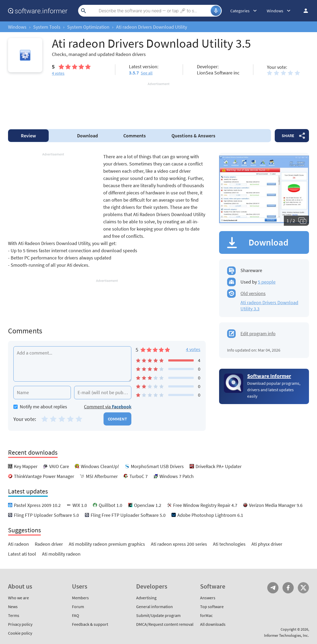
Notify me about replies (40, 407)
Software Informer (269, 376)
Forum (78, 607)
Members (80, 598)
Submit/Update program (158, 615)
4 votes (193, 349)
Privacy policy (20, 624)
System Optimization (88, 27)
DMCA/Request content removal (165, 624)
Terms (14, 615)
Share (288, 135)
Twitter (303, 588)
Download (87, 136)
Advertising (146, 598)
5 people (267, 282)
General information (154, 607)
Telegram (273, 588)
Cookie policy (20, 633)
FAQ (76, 615)
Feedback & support (90, 624)
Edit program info (258, 334)
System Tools (47, 27)
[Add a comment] (72, 364)
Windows (17, 27)
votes (58, 73)
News (13, 607)
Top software (212, 607)
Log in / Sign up (303, 11)
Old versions (253, 293)
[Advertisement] (158, 103)
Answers (193, 136)
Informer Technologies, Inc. (287, 635)
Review (28, 136)
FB (288, 588)
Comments (135, 136)
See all (147, 73)
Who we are (18, 598)
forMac (206, 615)
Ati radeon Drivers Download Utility (152, 27)
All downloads (213, 624)
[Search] (149, 11)
